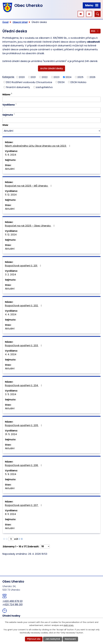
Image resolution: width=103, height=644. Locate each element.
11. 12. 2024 (11, 195)
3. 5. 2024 (11, 394)
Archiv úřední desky (52, 68)
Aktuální (10, 169)
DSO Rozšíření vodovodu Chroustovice (29, 82)
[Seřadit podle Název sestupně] (12, 94)
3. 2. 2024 (11, 274)
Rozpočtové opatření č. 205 (24, 425)
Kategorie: (8, 77)
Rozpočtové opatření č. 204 (24, 385)
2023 (56, 77)
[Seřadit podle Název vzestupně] (12, 93)
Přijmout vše (34, 639)
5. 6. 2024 (11, 155)
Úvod (5, 22)
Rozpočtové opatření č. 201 (24, 266)
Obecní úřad (20, 22)
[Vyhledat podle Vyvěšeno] (51, 110)
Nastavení (70, 639)
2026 (92, 77)
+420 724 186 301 (12, 604)
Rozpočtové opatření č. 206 (24, 465)
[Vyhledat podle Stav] (51, 131)
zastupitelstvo (44, 87)
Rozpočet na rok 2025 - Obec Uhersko (30, 226)
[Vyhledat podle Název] (51, 99)
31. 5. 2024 (11, 434)
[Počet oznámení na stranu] (45, 546)
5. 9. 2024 (11, 474)
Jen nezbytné (53, 639)
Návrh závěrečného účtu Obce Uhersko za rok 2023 (38, 146)
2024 (68, 77)
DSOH (61, 82)
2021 (33, 77)
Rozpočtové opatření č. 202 (24, 306)
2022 (45, 77)
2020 (22, 77)
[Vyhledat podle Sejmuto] (51, 120)
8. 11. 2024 (10, 514)
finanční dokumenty (18, 87)
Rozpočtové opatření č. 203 (24, 345)
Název (6, 94)
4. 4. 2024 (11, 314)
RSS (95, 31)
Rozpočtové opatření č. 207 (24, 505)
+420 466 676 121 (12, 601)
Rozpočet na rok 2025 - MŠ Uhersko (29, 186)
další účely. (69, 625)
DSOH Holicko (78, 82)
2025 (80, 77)
